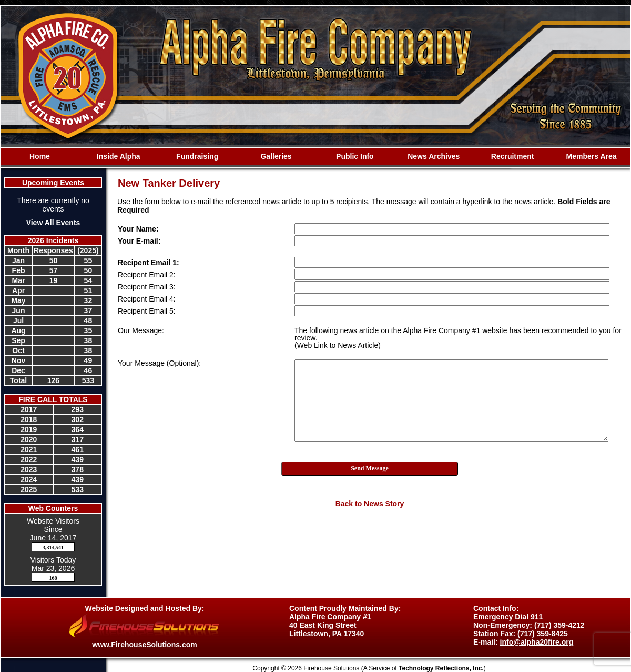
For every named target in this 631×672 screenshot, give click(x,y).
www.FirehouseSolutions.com (144, 645)
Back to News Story (370, 504)
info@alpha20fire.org (537, 642)
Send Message (370, 468)
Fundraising (197, 156)
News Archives (434, 156)
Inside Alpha (119, 156)
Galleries (276, 156)
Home (40, 156)
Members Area (592, 156)
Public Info (355, 156)
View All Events (53, 223)
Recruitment (513, 156)
